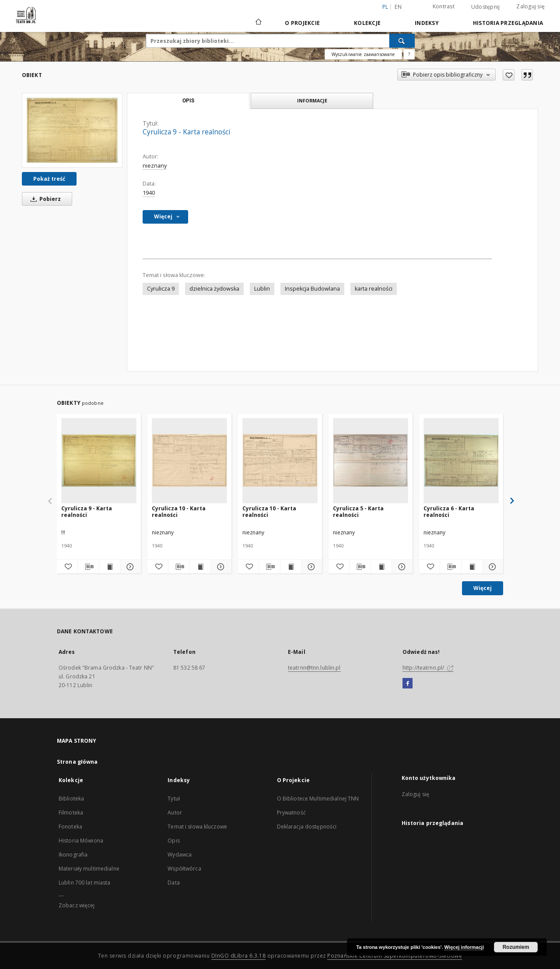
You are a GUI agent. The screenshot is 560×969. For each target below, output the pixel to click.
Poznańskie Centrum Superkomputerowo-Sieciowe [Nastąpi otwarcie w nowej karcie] (395, 956)
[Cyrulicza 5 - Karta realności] (371, 460)
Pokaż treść (49, 179)
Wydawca (180, 855)
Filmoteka (71, 813)
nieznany (155, 166)
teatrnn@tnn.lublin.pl (314, 668)
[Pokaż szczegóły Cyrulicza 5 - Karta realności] (401, 567)
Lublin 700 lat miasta (85, 883)
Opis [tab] (188, 101)
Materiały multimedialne (89, 869)
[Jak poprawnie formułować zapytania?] (409, 54)
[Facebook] (408, 684)
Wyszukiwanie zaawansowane (363, 54)
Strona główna (77, 762)
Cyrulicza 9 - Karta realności (87, 511)
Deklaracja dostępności (307, 827)
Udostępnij (486, 7)
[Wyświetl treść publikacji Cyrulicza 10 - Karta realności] (200, 567)
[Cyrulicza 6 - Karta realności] (461, 460)
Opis (173, 841)
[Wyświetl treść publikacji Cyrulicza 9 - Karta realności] (110, 567)
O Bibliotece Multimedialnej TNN (318, 799)
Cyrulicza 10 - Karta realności (179, 511)
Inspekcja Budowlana (312, 289)
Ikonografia (73, 855)
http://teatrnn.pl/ (428, 668)
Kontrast (444, 6)
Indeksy (427, 23)
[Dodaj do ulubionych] (509, 75)
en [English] (398, 7)
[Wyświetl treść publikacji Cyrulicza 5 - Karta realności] (381, 567)
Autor (175, 813)
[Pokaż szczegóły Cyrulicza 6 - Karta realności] (492, 567)
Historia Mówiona (81, 841)
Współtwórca (184, 869)
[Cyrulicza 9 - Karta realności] (72, 130)
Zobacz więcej (77, 905)
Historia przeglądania (508, 23)
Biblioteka (71, 799)
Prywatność (291, 813)
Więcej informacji (464, 947)
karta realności (374, 289)
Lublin (262, 289)
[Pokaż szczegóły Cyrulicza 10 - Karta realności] (220, 567)
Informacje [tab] (312, 100)
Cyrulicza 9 (161, 289)
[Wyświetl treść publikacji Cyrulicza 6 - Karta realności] (472, 567)
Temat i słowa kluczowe (197, 827)
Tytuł (174, 799)
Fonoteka (70, 827)
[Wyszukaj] (402, 41)
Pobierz (44, 199)
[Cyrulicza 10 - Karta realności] (189, 460)
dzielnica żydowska (214, 289)
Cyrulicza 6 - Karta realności (449, 511)
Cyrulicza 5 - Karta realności (358, 511)
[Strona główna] (258, 23)
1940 (149, 193)
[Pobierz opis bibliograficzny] (88, 567)
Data (173, 883)
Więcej (483, 588)
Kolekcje (367, 23)
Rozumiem (516, 947)
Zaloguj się (530, 6)
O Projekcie (302, 23)
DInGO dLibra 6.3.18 (239, 956)
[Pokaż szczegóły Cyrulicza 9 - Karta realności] (129, 567)
